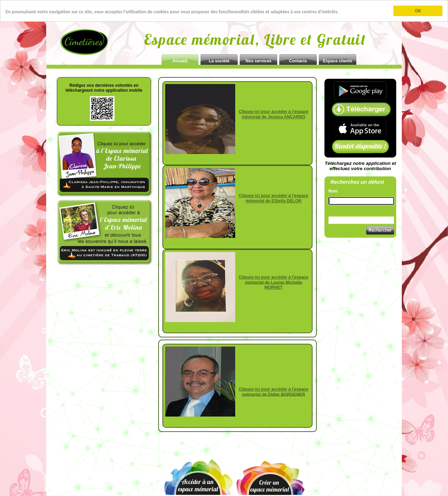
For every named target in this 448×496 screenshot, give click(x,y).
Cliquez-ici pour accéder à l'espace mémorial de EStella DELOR (274, 198)
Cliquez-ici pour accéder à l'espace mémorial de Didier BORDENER (274, 392)
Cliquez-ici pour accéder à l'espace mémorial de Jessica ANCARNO (274, 114)
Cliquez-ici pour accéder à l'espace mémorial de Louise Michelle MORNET (274, 282)
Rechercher (380, 230)
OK (418, 11)
